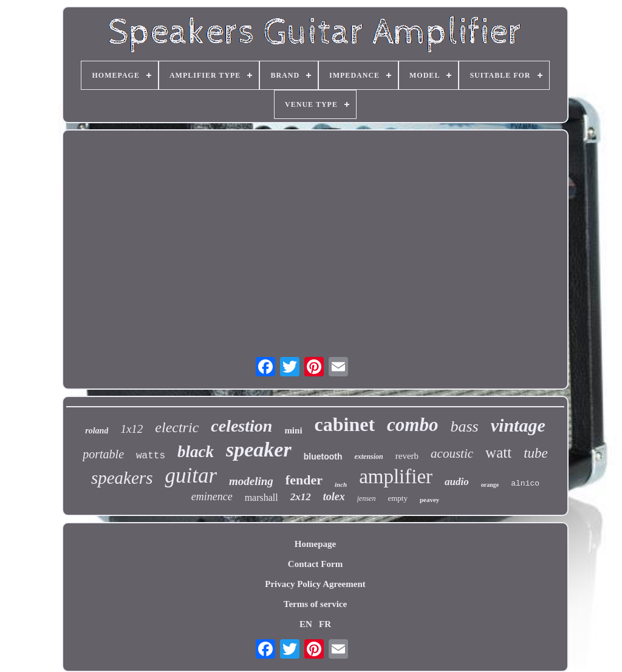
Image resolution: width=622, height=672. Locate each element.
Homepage (315, 544)
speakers (122, 478)
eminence (212, 497)
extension (368, 456)
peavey (429, 500)
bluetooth (323, 456)
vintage (518, 425)
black (196, 452)
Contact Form (315, 564)
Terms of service (315, 604)
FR (325, 624)
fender (304, 480)
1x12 (132, 429)
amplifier (396, 477)
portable (103, 454)
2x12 (301, 497)
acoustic (452, 453)
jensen (367, 498)
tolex (334, 497)
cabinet (345, 424)
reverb (407, 456)
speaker (259, 450)
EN (306, 624)
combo (412, 425)
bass (464, 426)
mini (293, 430)
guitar (191, 476)
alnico (525, 484)
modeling (251, 481)
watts (151, 456)
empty (398, 498)
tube (536, 453)
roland (97, 431)
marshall (261, 497)
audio (457, 482)
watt (498, 453)
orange (490, 485)
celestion (241, 426)
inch (341, 484)
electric (177, 427)
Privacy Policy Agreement (315, 584)
